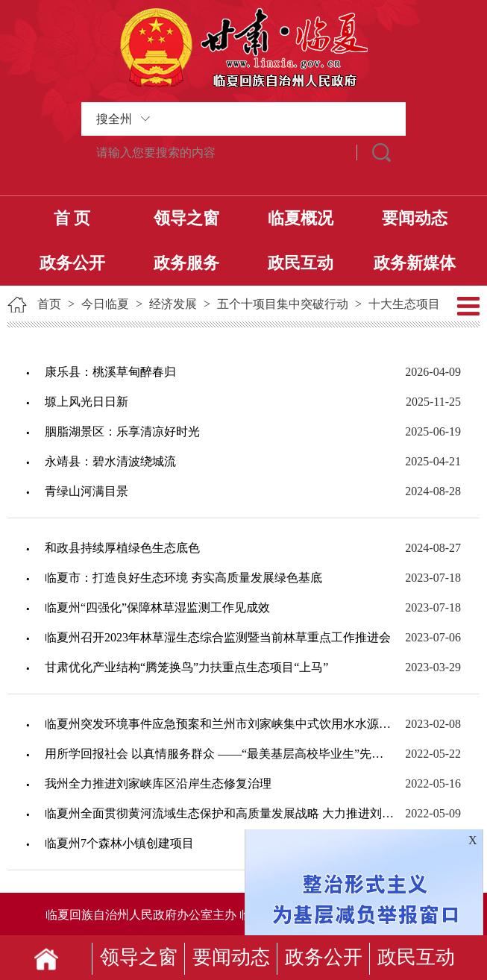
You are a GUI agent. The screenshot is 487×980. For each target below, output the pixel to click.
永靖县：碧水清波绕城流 (110, 461)
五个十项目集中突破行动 (283, 304)
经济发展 (173, 304)
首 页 (72, 218)
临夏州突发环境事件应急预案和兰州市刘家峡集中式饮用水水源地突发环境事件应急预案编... (220, 724)
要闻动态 (415, 218)
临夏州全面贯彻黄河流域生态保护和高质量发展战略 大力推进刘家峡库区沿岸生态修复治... (220, 813)
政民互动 (301, 263)
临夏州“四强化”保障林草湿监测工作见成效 (157, 607)
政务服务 (186, 263)
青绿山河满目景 (87, 491)
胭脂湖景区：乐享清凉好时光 (122, 431)
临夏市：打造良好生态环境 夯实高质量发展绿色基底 (183, 578)
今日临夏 (105, 304)
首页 (49, 304)
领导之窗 (186, 218)
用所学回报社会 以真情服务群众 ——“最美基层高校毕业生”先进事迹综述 (220, 754)
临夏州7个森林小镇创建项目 (119, 843)
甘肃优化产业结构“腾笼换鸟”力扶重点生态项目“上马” (186, 667)
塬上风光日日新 (87, 402)
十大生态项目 (404, 304)
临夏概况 (301, 218)
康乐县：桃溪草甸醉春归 (110, 372)
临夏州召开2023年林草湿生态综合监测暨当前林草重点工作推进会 (218, 637)
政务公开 (72, 263)
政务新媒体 (415, 263)
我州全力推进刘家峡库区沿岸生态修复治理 (158, 783)
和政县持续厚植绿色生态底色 (122, 548)
